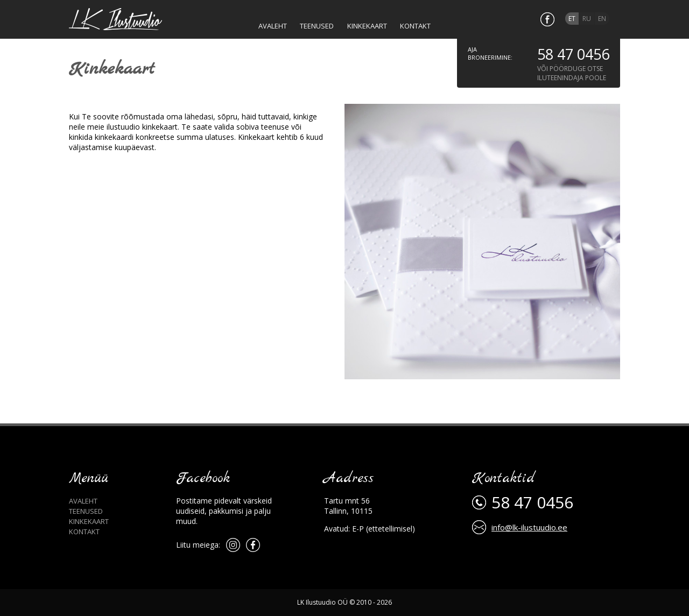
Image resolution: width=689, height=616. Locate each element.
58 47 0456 (573, 54)
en (602, 19)
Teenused (86, 511)
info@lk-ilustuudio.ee (529, 527)
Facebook (203, 479)
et (572, 19)
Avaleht (83, 501)
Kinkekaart (89, 521)
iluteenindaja (560, 78)
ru (587, 19)
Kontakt (84, 532)
